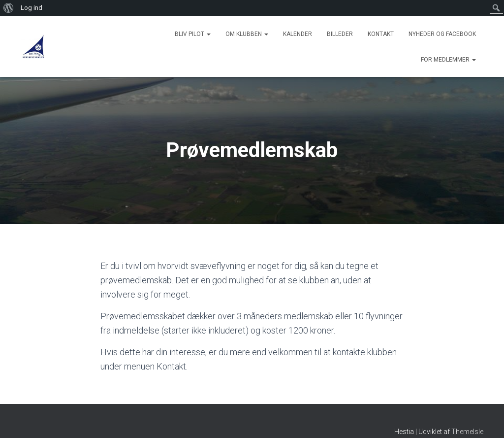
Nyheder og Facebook (442, 34)
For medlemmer (448, 60)
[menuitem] (9, 8)
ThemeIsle (467, 432)
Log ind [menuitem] (31, 8)
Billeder (340, 34)
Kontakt (381, 34)
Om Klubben (247, 34)
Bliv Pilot (193, 34)
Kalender (298, 34)
